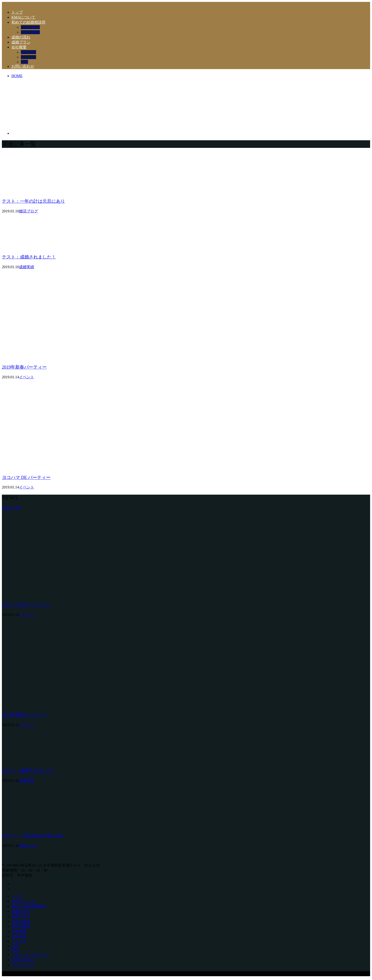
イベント (27, 377)
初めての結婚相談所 (28, 22)
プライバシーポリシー (30, 955)
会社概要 (19, 47)
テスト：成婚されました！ (29, 257)
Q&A (16, 950)
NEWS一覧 (11, 508)
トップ (17, 12)
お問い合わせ (23, 66)
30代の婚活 (30, 27)
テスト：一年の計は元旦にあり (33, 201)
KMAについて (23, 17)
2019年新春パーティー (24, 367)
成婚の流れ (21, 37)
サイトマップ (23, 965)
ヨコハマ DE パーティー (26, 477)
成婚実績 (27, 267)
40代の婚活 (30, 32)
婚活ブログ (28, 211)
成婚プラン (21, 42)
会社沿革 (28, 52)
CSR (24, 62)
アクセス (28, 57)
